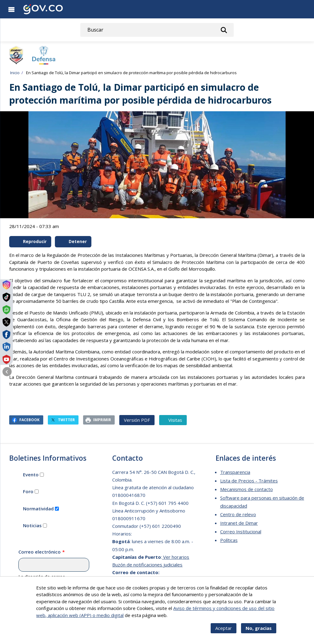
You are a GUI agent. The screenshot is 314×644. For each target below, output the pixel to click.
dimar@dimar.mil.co (133, 580)
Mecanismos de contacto (247, 489)
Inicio (15, 73)
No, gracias (259, 633)
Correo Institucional (241, 532)
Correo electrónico (40, 552)
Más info (178, 620)
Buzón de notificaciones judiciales (147, 565)
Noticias (32, 525)
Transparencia (235, 472)
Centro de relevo (238, 514)
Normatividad (38, 509)
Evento (31, 474)
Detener (74, 242)
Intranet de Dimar (239, 523)
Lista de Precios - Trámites (249, 481)
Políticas (229, 540)
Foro (28, 491)
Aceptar (224, 633)
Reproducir (31, 242)
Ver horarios (176, 557)
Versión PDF (137, 420)
